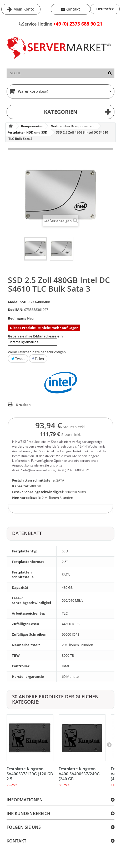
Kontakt (73, 9)
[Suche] (110, 73)
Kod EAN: (16, 310)
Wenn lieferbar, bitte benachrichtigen (37, 352)
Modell (14, 302)
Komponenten (32, 126)
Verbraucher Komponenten (72, 126)
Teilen (38, 359)
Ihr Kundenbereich (28, 813)
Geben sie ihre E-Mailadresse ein (35, 340)
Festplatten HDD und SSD (27, 132)
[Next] (109, 744)
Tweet (18, 359)
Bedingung (17, 318)
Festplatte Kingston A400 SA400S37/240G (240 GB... (79, 774)
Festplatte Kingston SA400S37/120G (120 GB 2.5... (30, 774)
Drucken (23, 405)
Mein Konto (23, 9)
